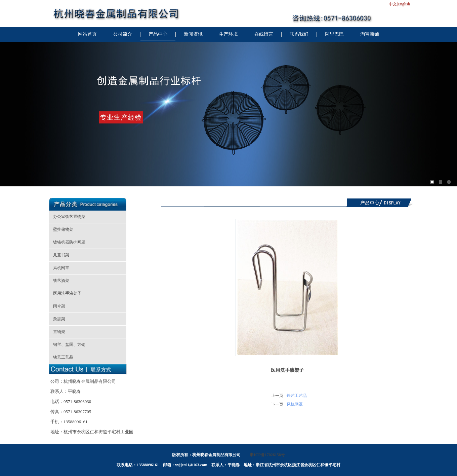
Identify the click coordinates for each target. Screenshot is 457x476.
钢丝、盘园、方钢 (69, 344)
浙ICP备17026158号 (267, 455)
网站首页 (87, 34)
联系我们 (299, 34)
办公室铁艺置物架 (69, 217)
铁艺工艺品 (63, 357)
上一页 (277, 396)
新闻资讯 (193, 34)
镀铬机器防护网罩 (69, 242)
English (404, 4)
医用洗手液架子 (67, 293)
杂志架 (59, 319)
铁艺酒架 (61, 281)
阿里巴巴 (334, 34)
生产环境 (229, 34)
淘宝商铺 (370, 34)
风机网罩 (61, 268)
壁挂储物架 (63, 229)
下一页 (277, 404)
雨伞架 (59, 306)
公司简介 (123, 34)
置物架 (59, 332)
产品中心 (158, 34)
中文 (393, 4)
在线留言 (264, 34)
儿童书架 (61, 255)
